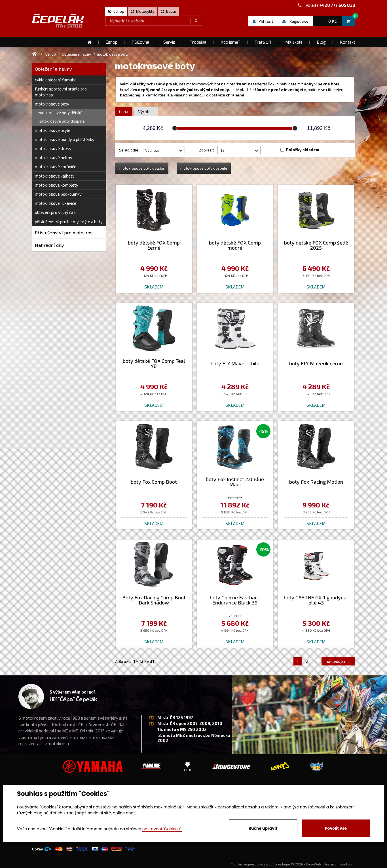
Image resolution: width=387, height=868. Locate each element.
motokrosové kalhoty (55, 176)
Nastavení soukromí (339, 864)
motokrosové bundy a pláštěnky (65, 139)
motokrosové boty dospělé (61, 121)
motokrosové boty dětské (60, 113)
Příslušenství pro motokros (64, 232)
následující (338, 661)
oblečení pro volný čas (55, 212)
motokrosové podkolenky (58, 194)
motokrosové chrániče (56, 167)
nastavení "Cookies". (162, 829)
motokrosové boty (52, 104)
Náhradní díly (49, 245)
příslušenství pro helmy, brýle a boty (69, 222)
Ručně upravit (263, 828)
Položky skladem (303, 150)
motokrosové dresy (53, 148)
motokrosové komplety (57, 185)
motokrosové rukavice (56, 203)
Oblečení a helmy (53, 69)
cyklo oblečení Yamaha (56, 80)
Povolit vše (336, 828)
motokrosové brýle (53, 130)
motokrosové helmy (54, 157)
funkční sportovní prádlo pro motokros (61, 92)
